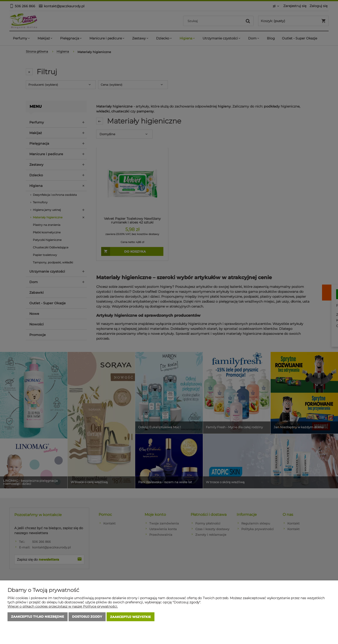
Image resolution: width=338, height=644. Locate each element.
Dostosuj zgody (87, 617)
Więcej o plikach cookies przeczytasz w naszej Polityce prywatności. (63, 607)
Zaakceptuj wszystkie (131, 617)
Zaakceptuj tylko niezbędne (38, 617)
